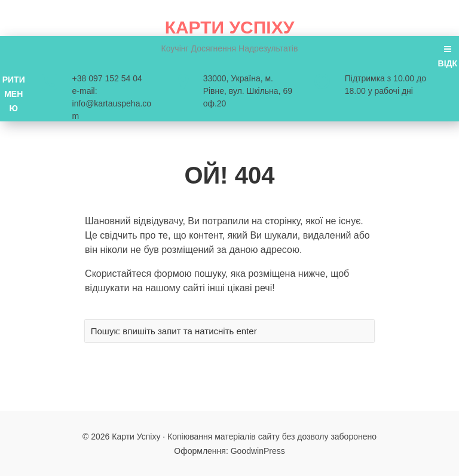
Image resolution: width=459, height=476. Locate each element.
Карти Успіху (230, 27)
